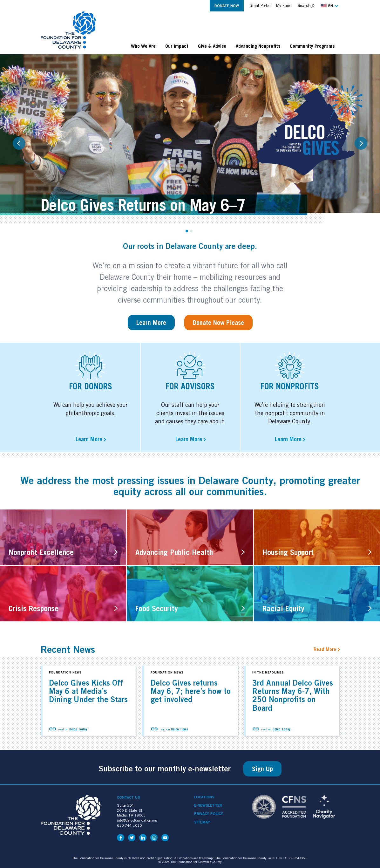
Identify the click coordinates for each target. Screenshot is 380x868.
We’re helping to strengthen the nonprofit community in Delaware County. (290, 413)
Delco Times (180, 729)
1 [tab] (187, 231)
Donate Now (227, 6)
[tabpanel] (190, 139)
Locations (204, 797)
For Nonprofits (290, 386)
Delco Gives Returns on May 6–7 (143, 205)
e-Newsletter (208, 805)
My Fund (284, 6)
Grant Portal (260, 6)
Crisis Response (34, 608)
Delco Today (78, 729)
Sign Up (262, 769)
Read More (325, 649)
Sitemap (202, 822)
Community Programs (312, 46)
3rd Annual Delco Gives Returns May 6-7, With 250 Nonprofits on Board (293, 695)
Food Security (157, 608)
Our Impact (177, 46)
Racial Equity (283, 608)
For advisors (190, 386)
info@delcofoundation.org (137, 820)
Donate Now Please (218, 323)
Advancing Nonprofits (258, 46)
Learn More (151, 323)
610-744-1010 (129, 825)
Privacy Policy (209, 814)
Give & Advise (212, 46)
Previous (19, 143)
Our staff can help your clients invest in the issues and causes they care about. (190, 413)
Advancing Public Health (174, 552)
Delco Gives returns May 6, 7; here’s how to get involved (191, 691)
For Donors (91, 386)
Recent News (68, 649)
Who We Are (143, 46)
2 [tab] (191, 231)
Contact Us (129, 797)
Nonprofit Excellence (41, 552)
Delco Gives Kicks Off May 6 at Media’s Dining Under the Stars (88, 691)
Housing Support (288, 552)
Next (361, 143)
